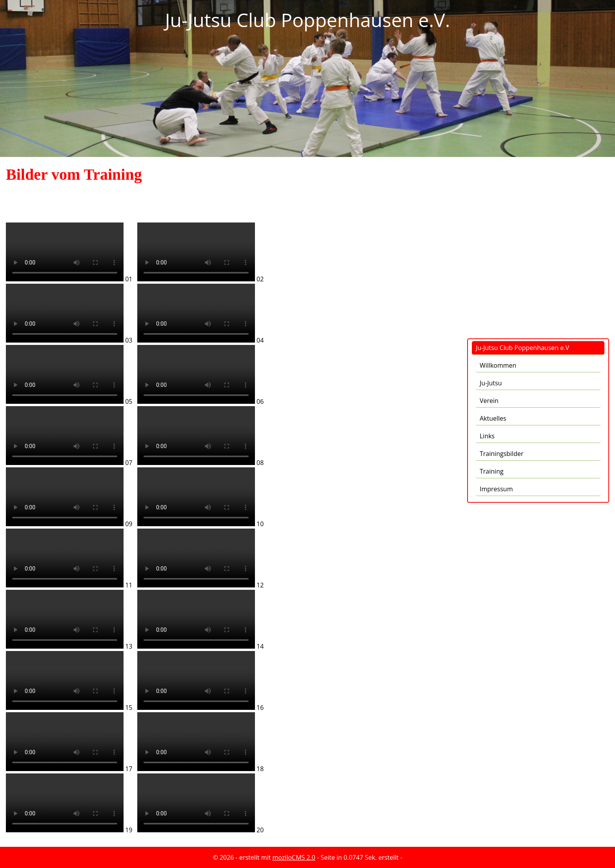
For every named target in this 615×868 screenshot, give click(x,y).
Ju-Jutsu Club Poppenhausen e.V (522, 172)
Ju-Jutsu (491, 208)
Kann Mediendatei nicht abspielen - (65, 252)
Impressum (496, 314)
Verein (489, 225)
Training (492, 296)
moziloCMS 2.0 (294, 857)
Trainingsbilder (501, 278)
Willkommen (498, 190)
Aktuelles (493, 243)
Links (487, 261)
